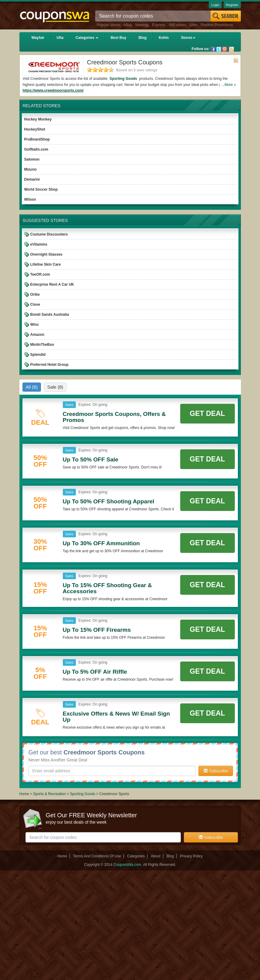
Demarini (32, 179)
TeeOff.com (40, 274)
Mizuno (30, 169)
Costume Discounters (49, 234)
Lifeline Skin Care (46, 264)
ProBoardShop (37, 139)
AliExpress (177, 25)
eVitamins (39, 244)
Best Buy (118, 38)
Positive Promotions (217, 25)
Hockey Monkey (38, 119)
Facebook (213, 49)
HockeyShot (35, 129)
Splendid (38, 355)
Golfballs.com (36, 149)
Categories (87, 38)
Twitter (219, 49)
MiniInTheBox (42, 345)
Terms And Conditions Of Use (97, 856)
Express (159, 25)
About (155, 856)
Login (215, 5)
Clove (35, 305)
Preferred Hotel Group (49, 365)
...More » (229, 85)
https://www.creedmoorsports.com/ (53, 90)
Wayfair (38, 38)
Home (24, 794)
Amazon (37, 335)
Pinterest (225, 49)
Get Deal (207, 413)
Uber (193, 25)
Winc (35, 325)
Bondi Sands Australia (50, 315)
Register (232, 5)
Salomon (32, 159)
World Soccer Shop (41, 189)
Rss (231, 49)
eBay (128, 25)
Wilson (30, 199)
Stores (188, 38)
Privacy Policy (191, 856)
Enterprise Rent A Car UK (52, 284)
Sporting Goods (123, 79)
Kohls (164, 38)
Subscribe (216, 771)
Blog (142, 38)
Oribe (35, 294)
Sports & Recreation (49, 794)
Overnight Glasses (46, 254)
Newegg (142, 25)
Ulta (60, 38)
